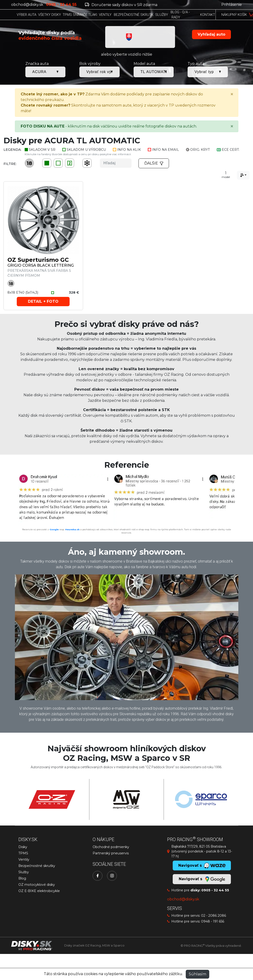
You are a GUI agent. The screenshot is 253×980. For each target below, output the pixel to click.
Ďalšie (154, 163)
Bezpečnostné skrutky (37, 866)
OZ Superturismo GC (38, 260)
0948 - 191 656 (213, 921)
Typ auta (196, 64)
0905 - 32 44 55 (215, 890)
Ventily (24, 859)
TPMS (23, 853)
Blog (22, 878)
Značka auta (37, 64)
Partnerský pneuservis (111, 853)
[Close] (232, 94)
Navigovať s (202, 879)
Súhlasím (197, 974)
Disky (23, 847)
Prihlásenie (232, 5)
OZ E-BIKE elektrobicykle (39, 891)
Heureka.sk (72, 529)
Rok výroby (90, 64)
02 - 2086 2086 (214, 916)
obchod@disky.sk (27, 5)
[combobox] (243, 175)
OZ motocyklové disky (37, 885)
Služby (24, 872)
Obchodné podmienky (111, 847)
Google (54, 529)
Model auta (144, 64)
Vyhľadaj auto (211, 34)
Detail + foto (43, 301)
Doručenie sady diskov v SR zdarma (121, 5)
